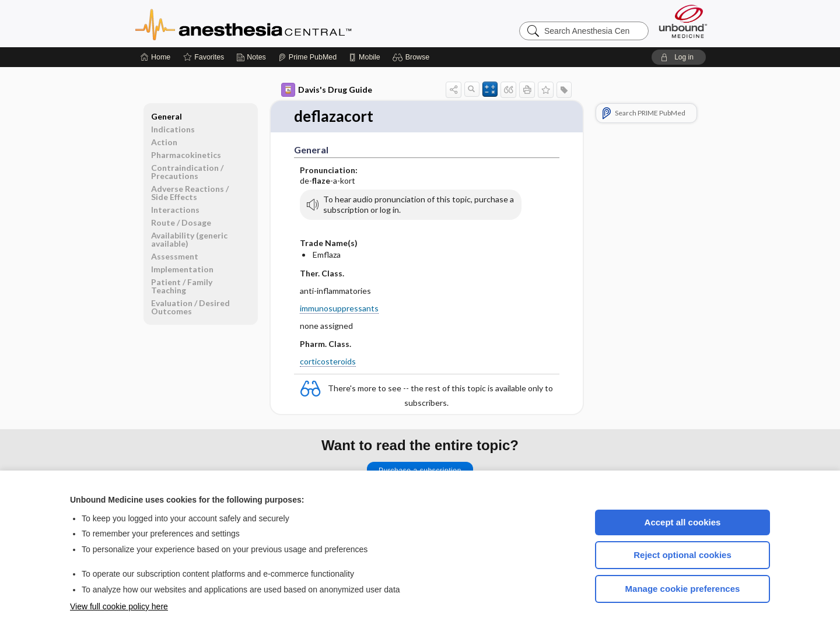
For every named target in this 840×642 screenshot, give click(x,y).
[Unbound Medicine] (683, 21)
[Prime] (307, 57)
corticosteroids (328, 361)
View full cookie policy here (119, 606)
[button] (413, 57)
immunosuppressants (339, 308)
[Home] (155, 57)
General (167, 116)
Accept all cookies (683, 522)
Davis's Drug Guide (327, 90)
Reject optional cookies (682, 555)
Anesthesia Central (280, 23)
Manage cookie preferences (683, 589)
